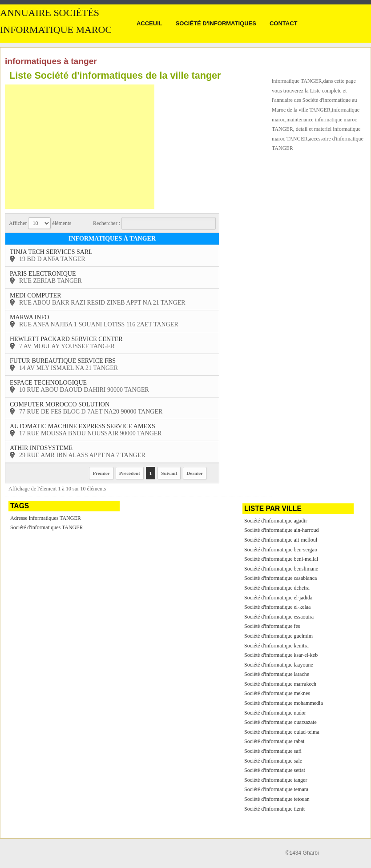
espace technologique (48, 383)
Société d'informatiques (216, 23)
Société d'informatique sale (273, 761)
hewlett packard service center (66, 339)
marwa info (29, 317)
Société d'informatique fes (272, 626)
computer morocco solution (60, 404)
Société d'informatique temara (276, 789)
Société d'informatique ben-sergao (281, 550)
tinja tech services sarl (51, 252)
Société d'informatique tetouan (277, 799)
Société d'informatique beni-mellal (281, 559)
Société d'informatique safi (273, 751)
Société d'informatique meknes (277, 693)
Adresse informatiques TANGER (46, 518)
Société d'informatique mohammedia (284, 703)
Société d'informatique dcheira (277, 588)
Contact (284, 23)
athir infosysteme (41, 448)
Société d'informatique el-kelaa (277, 607)
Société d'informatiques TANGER (47, 527)
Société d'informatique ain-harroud (281, 530)
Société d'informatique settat (275, 770)
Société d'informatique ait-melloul (281, 540)
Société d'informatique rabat (274, 741)
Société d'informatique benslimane (281, 569)
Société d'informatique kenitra (276, 646)
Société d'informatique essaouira (279, 617)
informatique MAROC (56, 30)
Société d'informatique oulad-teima (282, 732)
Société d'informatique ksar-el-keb (281, 655)
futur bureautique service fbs (63, 361)
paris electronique (43, 274)
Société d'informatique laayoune (279, 665)
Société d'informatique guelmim (278, 636)
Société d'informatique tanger (276, 780)
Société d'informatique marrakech (280, 684)
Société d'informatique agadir (276, 521)
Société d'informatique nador (275, 713)
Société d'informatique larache (277, 674)
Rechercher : (154, 223)
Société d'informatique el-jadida (278, 598)
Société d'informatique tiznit (274, 809)
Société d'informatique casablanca (280, 578)
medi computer (36, 295)
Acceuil (149, 23)
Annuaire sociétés (50, 13)
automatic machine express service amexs (83, 426)
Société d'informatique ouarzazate (280, 722)
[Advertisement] (80, 147)
